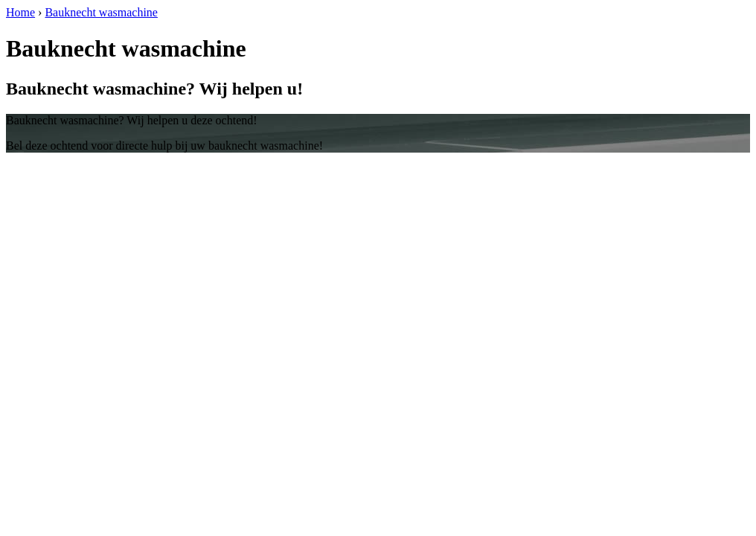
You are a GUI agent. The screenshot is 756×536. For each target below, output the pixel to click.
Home (20, 12)
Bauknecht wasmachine (101, 12)
